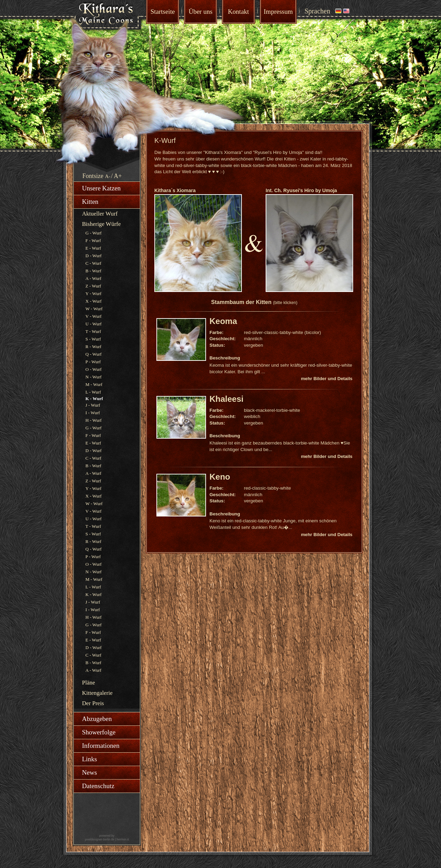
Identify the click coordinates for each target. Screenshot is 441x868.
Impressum (278, 12)
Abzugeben (97, 719)
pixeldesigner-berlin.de (100, 839)
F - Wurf (93, 240)
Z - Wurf (93, 286)
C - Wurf (93, 263)
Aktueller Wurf (100, 214)
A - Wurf (93, 278)
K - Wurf (94, 594)
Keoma (223, 321)
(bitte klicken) (285, 303)
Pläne (89, 683)
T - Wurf (93, 331)
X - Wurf (94, 301)
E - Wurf (93, 248)
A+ (118, 176)
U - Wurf (94, 324)
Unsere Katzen (101, 188)
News (89, 772)
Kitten (90, 202)
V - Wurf (94, 316)
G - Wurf (94, 233)
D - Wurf (94, 256)
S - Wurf (93, 339)
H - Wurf (94, 420)
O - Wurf (94, 369)
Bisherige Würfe (101, 224)
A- (108, 176)
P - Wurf (93, 362)
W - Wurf (94, 309)
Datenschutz (98, 786)
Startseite (163, 12)
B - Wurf (93, 271)
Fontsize (93, 176)
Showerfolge (99, 732)
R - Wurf (93, 347)
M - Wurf (94, 384)
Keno (220, 477)
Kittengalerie (97, 693)
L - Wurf (93, 392)
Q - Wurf (94, 354)
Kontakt (238, 12)
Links (89, 759)
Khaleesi (227, 399)
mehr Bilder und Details (327, 379)
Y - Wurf (93, 294)
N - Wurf (94, 377)
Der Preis (93, 703)
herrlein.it (123, 839)
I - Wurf (93, 413)
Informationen (101, 746)
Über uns (200, 12)
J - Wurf (93, 405)
